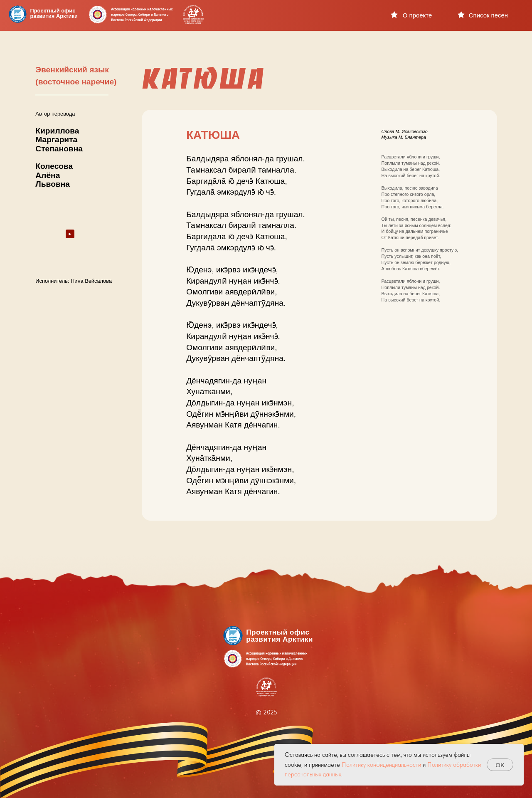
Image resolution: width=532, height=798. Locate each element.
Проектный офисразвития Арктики (54, 13)
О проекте (417, 15)
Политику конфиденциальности (381, 765)
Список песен (488, 15)
